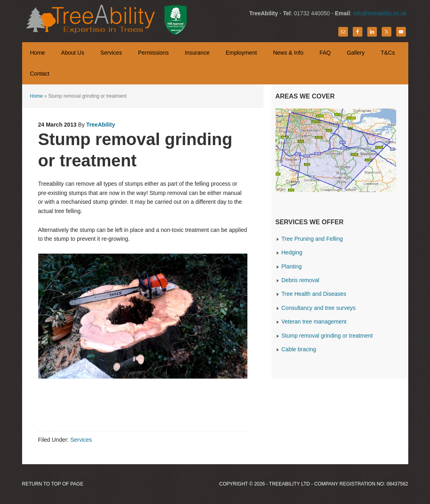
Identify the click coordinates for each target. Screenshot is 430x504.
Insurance (197, 53)
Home (38, 53)
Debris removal (300, 280)
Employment (241, 53)
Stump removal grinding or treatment (327, 336)
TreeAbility (103, 20)
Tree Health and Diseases (314, 294)
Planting (292, 266)
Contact (40, 74)
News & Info (288, 53)
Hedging (292, 252)
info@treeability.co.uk (380, 13)
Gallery (352, 53)
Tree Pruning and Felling (312, 239)
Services (111, 53)
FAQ (325, 53)
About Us (73, 53)
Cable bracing (299, 349)
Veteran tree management (314, 322)
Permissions (153, 53)
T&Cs (388, 53)
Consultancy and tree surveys (319, 308)
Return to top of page (53, 484)
